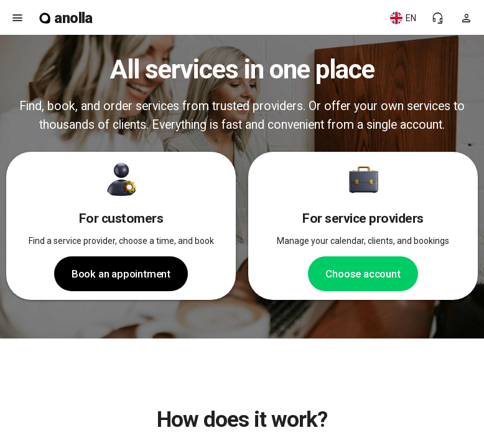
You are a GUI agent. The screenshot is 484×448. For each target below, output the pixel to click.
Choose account (363, 274)
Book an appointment (121, 274)
